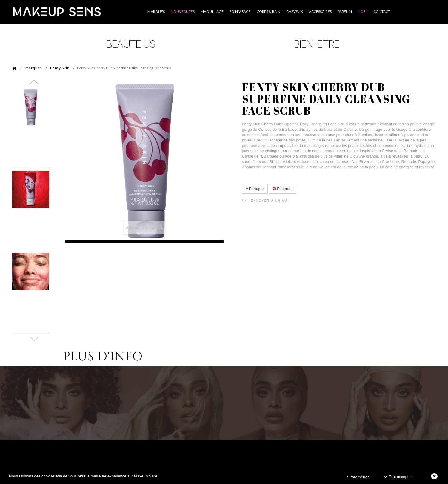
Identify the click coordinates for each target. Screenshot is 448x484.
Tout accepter (398, 477)
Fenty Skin (60, 68)
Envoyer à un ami (270, 201)
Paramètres (358, 477)
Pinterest (283, 189)
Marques (34, 68)
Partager (255, 189)
